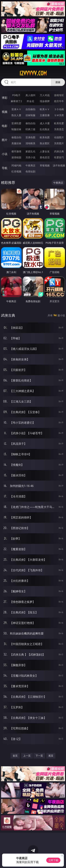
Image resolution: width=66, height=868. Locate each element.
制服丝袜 (16, 129)
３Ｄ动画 (59, 109)
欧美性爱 (59, 123)
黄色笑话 (45, 157)
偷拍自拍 (30, 123)
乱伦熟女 (45, 129)
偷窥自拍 (16, 137)
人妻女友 (45, 151)
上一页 (27, 756)
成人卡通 (45, 123)
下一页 (39, 756)
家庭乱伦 (30, 151)
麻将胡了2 (16, 101)
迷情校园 (16, 157)
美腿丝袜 (16, 143)
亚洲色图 (30, 137)
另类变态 (59, 129)
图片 (5, 140)
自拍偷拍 (30, 109)
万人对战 (45, 95)
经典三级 (30, 129)
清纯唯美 (30, 143)
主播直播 (45, 115)
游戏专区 (59, 95)
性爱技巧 (59, 157)
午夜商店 (30, 165)
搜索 (58, 82)
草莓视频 (45, 165)
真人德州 (30, 95)
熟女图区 (45, 143)
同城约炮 (16, 165)
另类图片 (59, 143)
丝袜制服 (30, 115)
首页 (15, 756)
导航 (5, 168)
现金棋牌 (45, 101)
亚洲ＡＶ (16, 109)
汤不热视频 (59, 165)
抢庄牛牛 (59, 101)
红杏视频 (16, 171)
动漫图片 (59, 137)
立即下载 (53, 860)
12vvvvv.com (33, 73)
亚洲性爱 (16, 123)
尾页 (51, 756)
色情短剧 (30, 171)
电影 (5, 126)
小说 (5, 154)
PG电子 (16, 95)
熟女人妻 (16, 115)
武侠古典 (59, 151)
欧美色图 (45, 137)
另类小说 (30, 157)
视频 (5, 112)
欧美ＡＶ (45, 109)
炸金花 (30, 101)
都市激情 (16, 151)
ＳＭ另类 (59, 115)
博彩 (5, 98)
